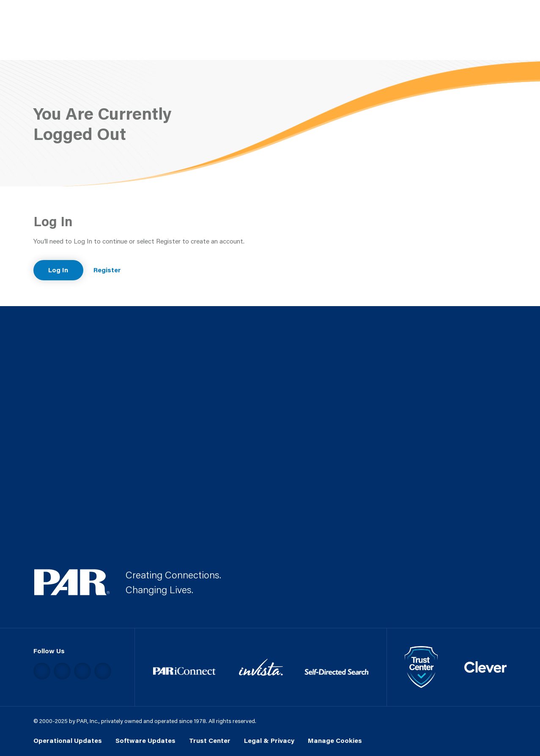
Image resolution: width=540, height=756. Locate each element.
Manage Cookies (335, 740)
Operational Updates (68, 740)
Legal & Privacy (269, 740)
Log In (58, 270)
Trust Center (210, 740)
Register (107, 270)
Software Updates (145, 740)
